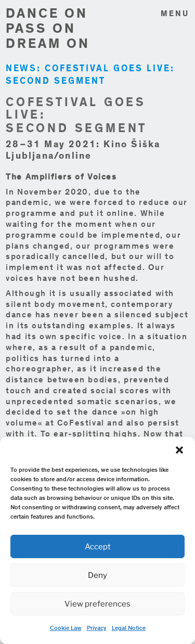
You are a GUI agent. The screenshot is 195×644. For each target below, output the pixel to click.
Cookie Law (66, 628)
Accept (98, 547)
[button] (179, 450)
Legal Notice (129, 628)
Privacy (97, 628)
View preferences (97, 604)
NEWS (21, 69)
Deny (97, 575)
